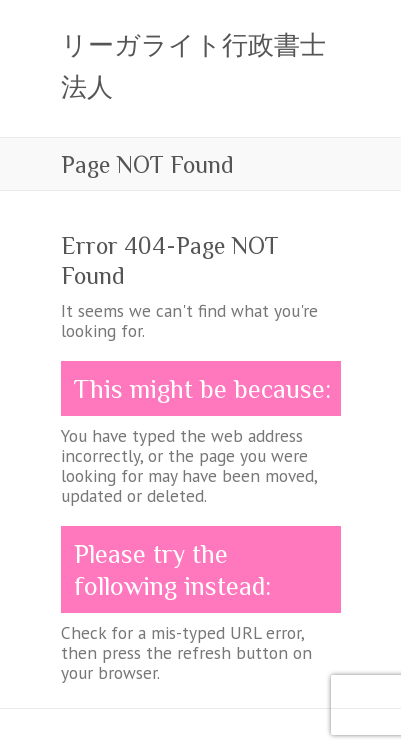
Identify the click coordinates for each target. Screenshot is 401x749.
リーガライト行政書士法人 (193, 66)
